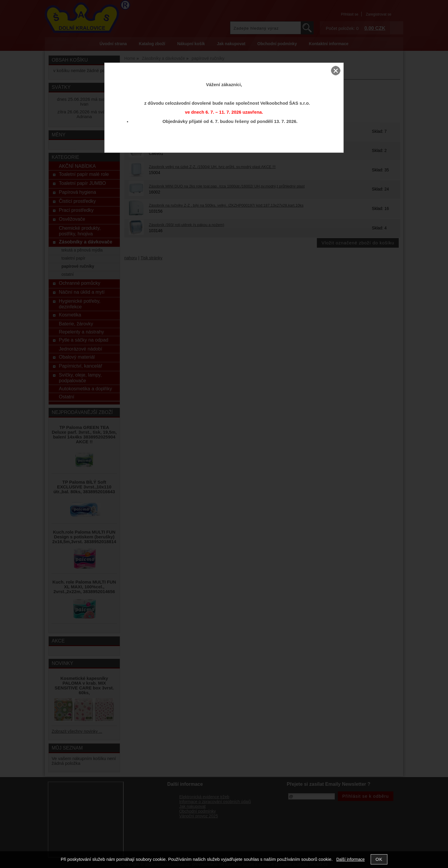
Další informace (350, 859)
